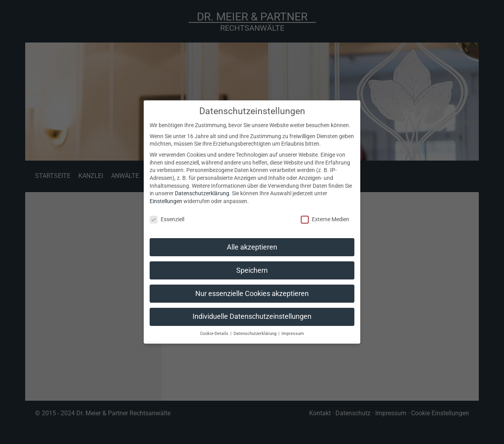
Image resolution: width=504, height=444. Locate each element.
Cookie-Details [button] (215, 334)
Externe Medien (325, 219)
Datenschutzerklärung (202, 193)
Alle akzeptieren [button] (252, 247)
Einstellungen (166, 201)
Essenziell (167, 219)
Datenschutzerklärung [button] (256, 334)
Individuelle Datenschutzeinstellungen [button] (252, 316)
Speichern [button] (252, 270)
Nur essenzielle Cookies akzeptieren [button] (252, 294)
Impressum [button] (293, 334)
